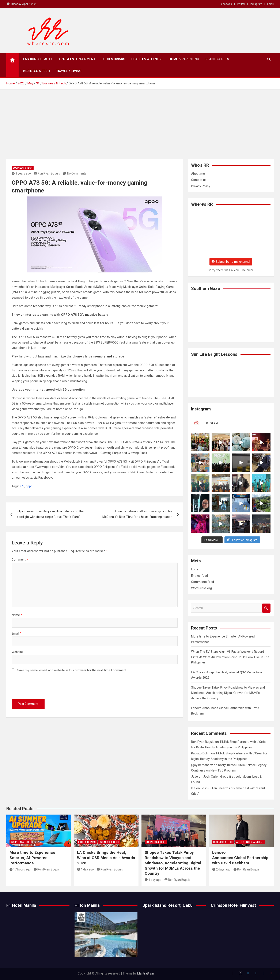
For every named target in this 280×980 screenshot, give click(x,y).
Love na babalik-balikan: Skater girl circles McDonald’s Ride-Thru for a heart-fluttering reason (137, 514)
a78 (22, 486)
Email (270, 4)
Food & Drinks (113, 59)
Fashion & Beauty (38, 59)
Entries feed (199, 576)
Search (266, 608)
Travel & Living (69, 71)
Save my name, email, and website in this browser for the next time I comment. (72, 670)
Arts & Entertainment (77, 59)
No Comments (77, 173)
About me (198, 174)
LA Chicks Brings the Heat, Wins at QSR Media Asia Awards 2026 (106, 858)
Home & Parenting (184, 59)
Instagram (256, 4)
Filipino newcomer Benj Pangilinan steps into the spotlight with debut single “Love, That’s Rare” (50, 514)
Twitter (241, 4)
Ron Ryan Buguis (47, 173)
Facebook (226, 4)
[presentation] (44, 687)
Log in (195, 569)
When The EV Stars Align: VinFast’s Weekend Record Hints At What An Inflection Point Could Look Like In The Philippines (230, 657)
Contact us (199, 180)
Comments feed (203, 582)
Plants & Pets (217, 59)
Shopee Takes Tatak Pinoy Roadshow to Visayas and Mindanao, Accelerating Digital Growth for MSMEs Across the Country (228, 693)
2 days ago (221, 869)
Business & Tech (37, 71)
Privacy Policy (201, 186)
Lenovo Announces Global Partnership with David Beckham (240, 858)
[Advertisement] (140, 121)
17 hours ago (20, 869)
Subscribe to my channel (231, 262)
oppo (29, 486)
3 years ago (21, 173)
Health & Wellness (147, 59)
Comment (20, 560)
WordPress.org (201, 588)
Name (17, 615)
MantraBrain (146, 973)
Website (17, 652)
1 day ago (85, 869)
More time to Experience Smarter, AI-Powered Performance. (32, 858)
